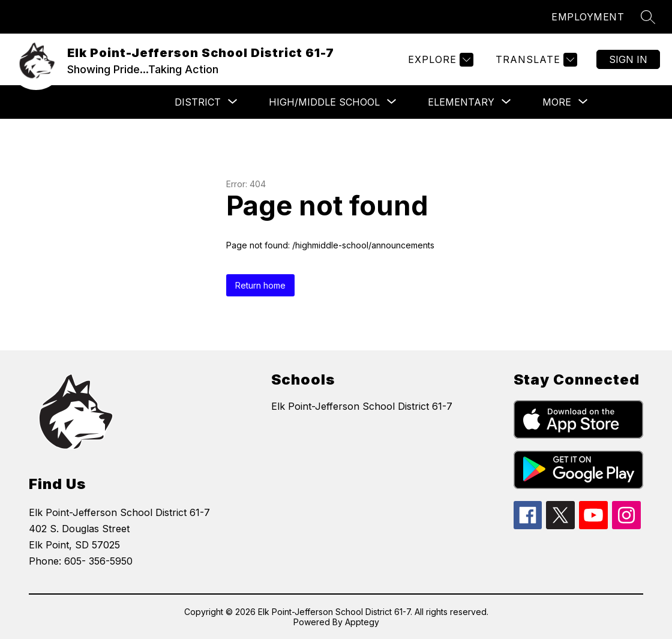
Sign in (628, 59)
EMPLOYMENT (588, 17)
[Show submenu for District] (198, 102)
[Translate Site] (535, 60)
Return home (260, 285)
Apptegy (362, 622)
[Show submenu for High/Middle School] (324, 102)
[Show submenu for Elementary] (461, 102)
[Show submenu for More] (557, 102)
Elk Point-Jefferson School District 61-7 (362, 406)
